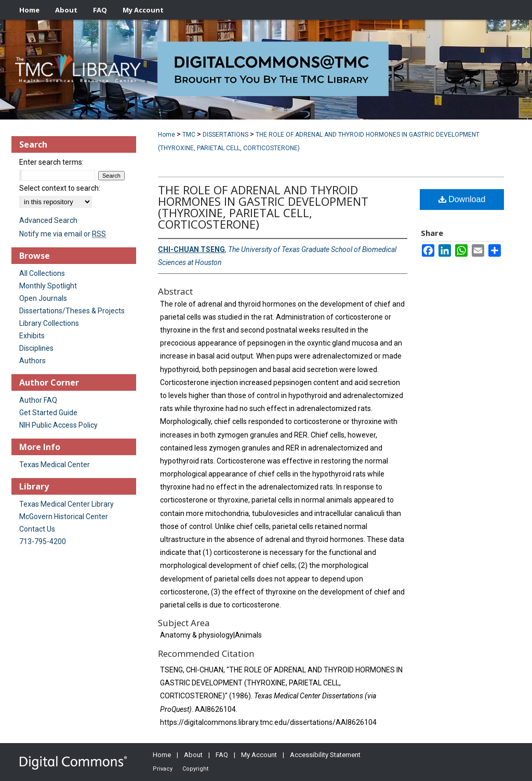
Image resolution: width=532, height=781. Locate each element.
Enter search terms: (51, 162)
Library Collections (49, 323)
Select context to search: (60, 188)
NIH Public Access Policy (58, 425)
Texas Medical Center (55, 465)
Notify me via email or (63, 234)
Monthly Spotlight (48, 286)
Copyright (195, 769)
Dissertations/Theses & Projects (72, 311)
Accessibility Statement (325, 755)
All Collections (42, 273)
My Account (259, 755)
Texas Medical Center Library (66, 504)
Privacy (163, 769)
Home (167, 135)
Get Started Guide (48, 413)
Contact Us (37, 529)
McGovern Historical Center (64, 517)
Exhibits (32, 336)
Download (462, 199)
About (193, 755)
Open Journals (43, 298)
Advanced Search (48, 220)
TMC (189, 135)
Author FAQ (38, 400)
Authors (32, 361)
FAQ (222, 755)
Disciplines (36, 348)
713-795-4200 (43, 541)
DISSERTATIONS (225, 135)
